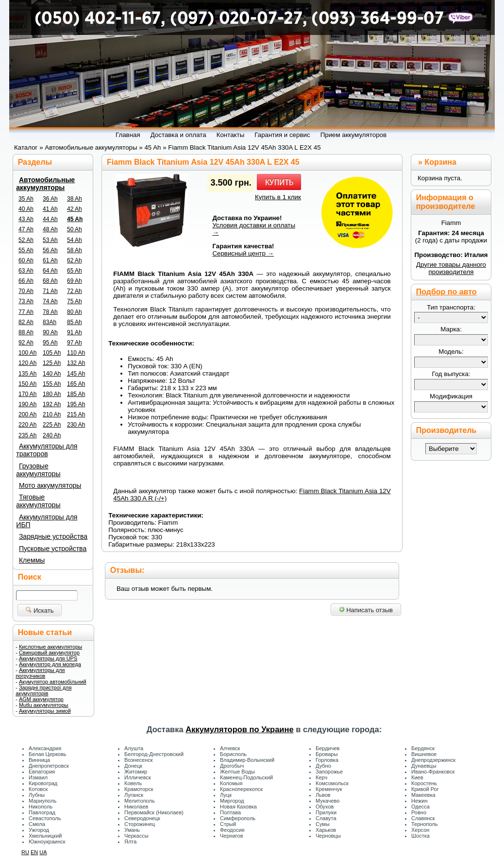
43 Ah (26, 219)
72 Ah (75, 291)
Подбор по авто (446, 292)
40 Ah (26, 209)
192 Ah (52, 404)
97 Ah (75, 343)
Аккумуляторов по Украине (239, 729)
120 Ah (27, 363)
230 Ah (76, 425)
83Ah (50, 322)
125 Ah (52, 363)
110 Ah (76, 353)
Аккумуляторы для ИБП (47, 521)
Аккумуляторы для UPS (48, 658)
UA (43, 852)
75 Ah (75, 301)
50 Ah (75, 229)
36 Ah (50, 199)
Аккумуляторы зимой (45, 711)
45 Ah (75, 219)
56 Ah (50, 250)
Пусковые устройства (53, 549)
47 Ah (26, 229)
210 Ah (52, 414)
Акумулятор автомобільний (53, 682)
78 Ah (50, 312)
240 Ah (52, 435)
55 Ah (26, 250)
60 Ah (26, 260)
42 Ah (75, 209)
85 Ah (75, 322)
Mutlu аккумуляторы (44, 705)
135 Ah (27, 374)
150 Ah (27, 384)
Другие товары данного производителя (451, 268)
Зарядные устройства (53, 536)
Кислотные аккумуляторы (50, 647)
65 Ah (75, 271)
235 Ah (27, 435)
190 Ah (27, 404)
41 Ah (50, 209)
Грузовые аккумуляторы (38, 470)
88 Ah (26, 332)
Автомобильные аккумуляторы (45, 184)
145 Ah (76, 374)
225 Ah (52, 425)
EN (34, 852)
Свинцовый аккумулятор (49, 653)
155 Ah (52, 384)
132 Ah (76, 363)
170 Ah (27, 394)
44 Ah (50, 219)
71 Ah (50, 291)
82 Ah (26, 322)
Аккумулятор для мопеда (50, 664)
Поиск (30, 577)
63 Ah (26, 271)
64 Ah (50, 271)
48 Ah (50, 229)
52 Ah (26, 240)
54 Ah (75, 240)
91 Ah (75, 332)
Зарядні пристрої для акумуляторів (43, 690)
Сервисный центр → (243, 253)
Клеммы (32, 560)
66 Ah (26, 281)
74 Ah (50, 301)
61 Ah (50, 260)
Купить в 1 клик (278, 197)
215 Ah (76, 414)
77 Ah (26, 312)
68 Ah (50, 281)
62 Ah (75, 260)
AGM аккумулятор (41, 699)
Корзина (440, 162)
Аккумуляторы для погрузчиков (40, 673)
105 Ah (52, 353)
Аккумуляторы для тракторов (47, 450)
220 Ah (27, 425)
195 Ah (76, 404)
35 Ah (26, 199)
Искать (40, 611)
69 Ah (75, 281)
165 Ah (76, 384)
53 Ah (50, 240)
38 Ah (75, 199)
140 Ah (52, 374)
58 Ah (75, 250)
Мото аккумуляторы (50, 485)
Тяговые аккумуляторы (38, 501)
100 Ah (27, 353)
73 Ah (26, 301)
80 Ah (75, 312)
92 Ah (26, 343)
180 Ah (52, 394)
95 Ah (50, 343)
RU (25, 852)
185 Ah (76, 394)
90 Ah (50, 332)
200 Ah (27, 414)
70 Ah (26, 291)
